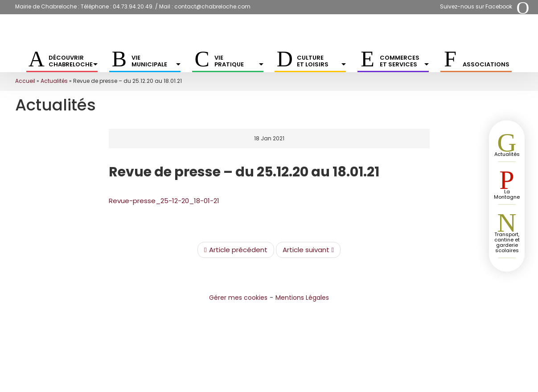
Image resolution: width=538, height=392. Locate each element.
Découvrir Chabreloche (73, 61)
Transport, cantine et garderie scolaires (507, 242)
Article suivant (308, 250)
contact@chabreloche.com (212, 6)
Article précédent (236, 250)
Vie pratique (239, 61)
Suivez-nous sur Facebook (476, 6)
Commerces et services (404, 61)
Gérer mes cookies (238, 298)
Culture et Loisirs (321, 61)
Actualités (54, 81)
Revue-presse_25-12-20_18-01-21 (164, 201)
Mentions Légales (302, 298)
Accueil (25, 81)
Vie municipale (156, 61)
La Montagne (507, 194)
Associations (486, 64)
